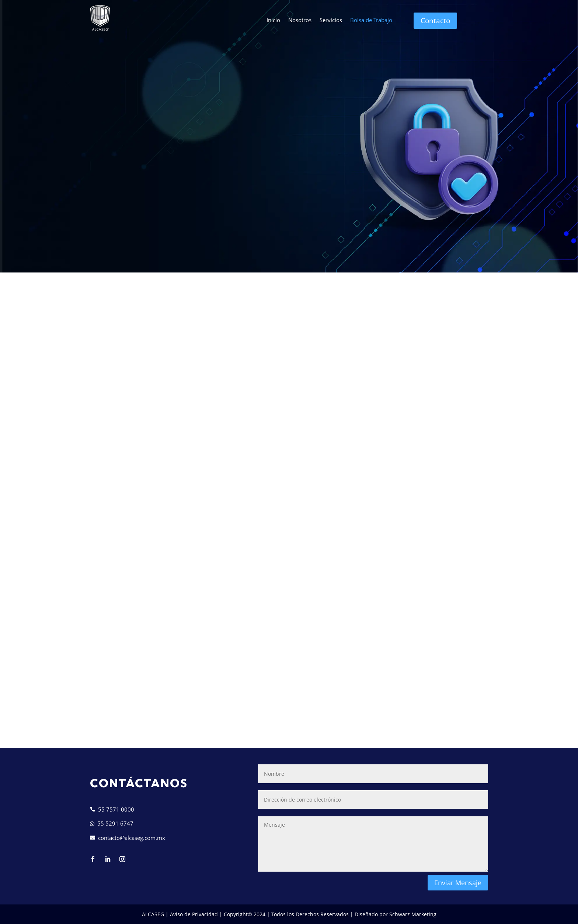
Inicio (273, 20)
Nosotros (300, 20)
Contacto (435, 21)
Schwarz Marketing (413, 914)
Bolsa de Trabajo (371, 20)
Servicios (331, 20)
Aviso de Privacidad (194, 914)
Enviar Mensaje (458, 883)
